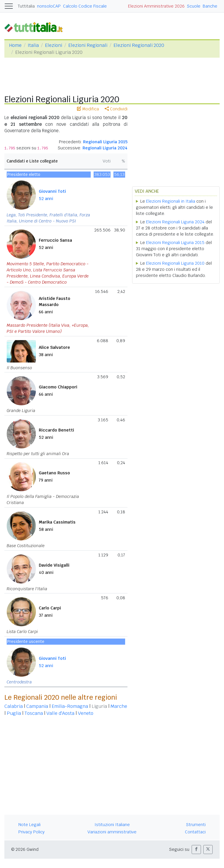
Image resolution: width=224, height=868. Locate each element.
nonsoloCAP (49, 6)
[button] (196, 850)
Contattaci (195, 832)
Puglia (14, 713)
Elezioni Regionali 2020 (139, 45)
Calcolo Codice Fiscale (85, 6)
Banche (210, 6)
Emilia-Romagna (70, 706)
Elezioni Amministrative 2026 (156, 6)
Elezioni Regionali (88, 45)
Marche (119, 706)
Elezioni (54, 45)
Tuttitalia (26, 6)
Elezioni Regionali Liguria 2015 (175, 243)
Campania (37, 706)
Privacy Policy (32, 832)
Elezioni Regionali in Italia (171, 201)
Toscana (34, 713)
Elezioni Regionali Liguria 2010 (175, 263)
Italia (33, 45)
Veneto (86, 713)
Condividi (116, 109)
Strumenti (196, 825)
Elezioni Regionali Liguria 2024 (175, 222)
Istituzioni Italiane (112, 825)
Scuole (194, 6)
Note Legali (29, 825)
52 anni (46, 199)
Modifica (88, 109)
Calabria (14, 706)
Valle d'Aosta (60, 713)
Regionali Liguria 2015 (105, 142)
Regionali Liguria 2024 (105, 148)
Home (15, 45)
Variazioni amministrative (112, 832)
